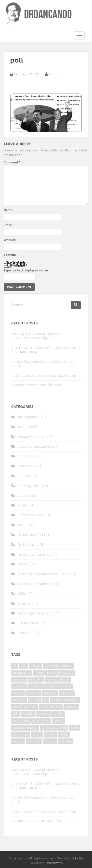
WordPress (55, 863)
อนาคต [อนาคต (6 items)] (37, 734)
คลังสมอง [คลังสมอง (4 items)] (50, 693)
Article (23, 427)
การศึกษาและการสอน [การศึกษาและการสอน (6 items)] (58, 686)
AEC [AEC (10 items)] (23, 666)
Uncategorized (30, 515)
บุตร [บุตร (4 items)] (43, 707)
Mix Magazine (29, 486)
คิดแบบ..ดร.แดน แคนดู (35, 554)
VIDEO (23, 525)
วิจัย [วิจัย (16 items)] (47, 721)
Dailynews (26, 466)
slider (22, 505)
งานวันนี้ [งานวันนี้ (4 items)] (35, 700)
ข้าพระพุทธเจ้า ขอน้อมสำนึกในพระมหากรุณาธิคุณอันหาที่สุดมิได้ (36, 336)
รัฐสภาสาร (26, 604)
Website (10, 240)
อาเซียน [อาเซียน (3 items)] (50, 734)
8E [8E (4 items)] (15, 666)
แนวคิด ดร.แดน (29, 623)
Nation (23, 496)
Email (8, 225)
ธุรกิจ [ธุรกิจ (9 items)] (16, 707)
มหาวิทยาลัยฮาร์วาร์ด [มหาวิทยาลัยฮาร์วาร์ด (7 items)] (50, 714)
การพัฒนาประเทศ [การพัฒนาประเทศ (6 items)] (58, 680)
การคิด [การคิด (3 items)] (39, 673)
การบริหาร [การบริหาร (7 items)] (36, 680)
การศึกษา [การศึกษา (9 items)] (35, 686)
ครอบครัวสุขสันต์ (30, 535)
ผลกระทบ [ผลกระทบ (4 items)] (71, 707)
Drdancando (18, 858)
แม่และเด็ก (25, 633)
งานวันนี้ (24, 564)
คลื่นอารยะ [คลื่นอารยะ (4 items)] (67, 693)
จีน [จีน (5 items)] (46, 700)
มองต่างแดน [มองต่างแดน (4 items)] (21, 721)
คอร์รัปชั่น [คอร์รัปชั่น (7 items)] (19, 700)
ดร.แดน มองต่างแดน (33, 584)
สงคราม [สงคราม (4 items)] (59, 721)
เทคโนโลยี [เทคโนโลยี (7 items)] (34, 741)
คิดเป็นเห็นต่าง (28, 545)
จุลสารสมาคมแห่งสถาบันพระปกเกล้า (44, 574)
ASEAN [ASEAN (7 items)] (35, 666)
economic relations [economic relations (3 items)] (58, 666)
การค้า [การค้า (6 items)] (51, 673)
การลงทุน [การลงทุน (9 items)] (19, 686)
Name (8, 210)
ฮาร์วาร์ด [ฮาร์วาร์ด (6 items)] (18, 741)
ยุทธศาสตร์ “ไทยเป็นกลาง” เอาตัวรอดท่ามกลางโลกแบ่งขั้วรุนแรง (45, 350)
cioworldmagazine (33, 447)
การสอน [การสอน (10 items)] (18, 693)
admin (54, 74)
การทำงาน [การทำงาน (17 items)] (19, 680)
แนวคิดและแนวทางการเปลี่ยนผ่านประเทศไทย (44, 376)
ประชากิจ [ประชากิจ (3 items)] (56, 707)
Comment (12, 162)
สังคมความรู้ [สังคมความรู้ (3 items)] (21, 734)
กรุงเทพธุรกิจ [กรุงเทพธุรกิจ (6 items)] (22, 673)
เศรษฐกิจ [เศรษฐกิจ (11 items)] (66, 741)
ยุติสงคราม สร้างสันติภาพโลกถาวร (37, 385)
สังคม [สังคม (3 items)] (74, 728)
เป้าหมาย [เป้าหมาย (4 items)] (50, 741)
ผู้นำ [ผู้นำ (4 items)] (16, 714)
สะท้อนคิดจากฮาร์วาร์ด (34, 613)
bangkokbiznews (32, 437)
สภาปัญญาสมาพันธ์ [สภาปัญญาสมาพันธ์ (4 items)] (54, 728)
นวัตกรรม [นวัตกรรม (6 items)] (30, 707)
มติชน (22, 594)
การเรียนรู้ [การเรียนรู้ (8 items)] (33, 693)
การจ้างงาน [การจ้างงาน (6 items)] (66, 673)
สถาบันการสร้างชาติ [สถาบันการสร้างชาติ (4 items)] (25, 728)
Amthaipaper (29, 417)
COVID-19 (26, 456)
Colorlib (77, 858)
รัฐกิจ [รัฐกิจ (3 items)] (37, 721)
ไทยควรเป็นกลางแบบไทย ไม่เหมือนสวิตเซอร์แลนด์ (43, 364)
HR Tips (24, 476)
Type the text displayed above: (26, 270)
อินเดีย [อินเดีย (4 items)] (64, 734)
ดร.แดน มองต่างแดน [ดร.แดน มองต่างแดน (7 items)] (65, 700)
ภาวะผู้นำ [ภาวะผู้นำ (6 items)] (28, 714)
